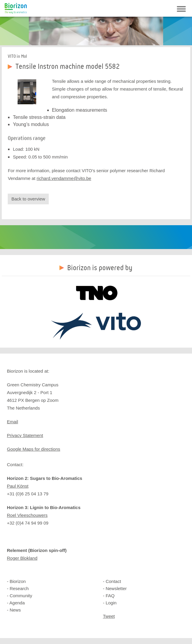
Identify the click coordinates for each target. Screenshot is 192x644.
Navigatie (181, 9)
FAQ (110, 596)
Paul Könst (18, 486)
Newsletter (116, 588)
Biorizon (16, 8)
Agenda (17, 603)
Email (12, 422)
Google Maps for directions (33, 449)
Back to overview (28, 199)
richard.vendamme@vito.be (64, 178)
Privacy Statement (25, 435)
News (15, 610)
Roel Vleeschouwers (27, 515)
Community (21, 596)
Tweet (109, 616)
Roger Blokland (22, 558)
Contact (113, 581)
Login (111, 603)
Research (19, 588)
